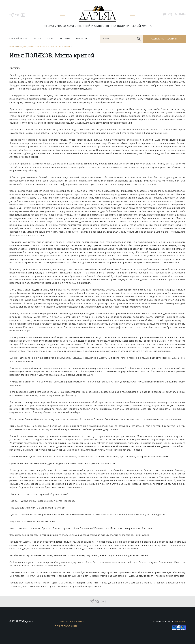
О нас (50, 39)
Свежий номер (18, 39)
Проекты (81, 39)
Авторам (65, 39)
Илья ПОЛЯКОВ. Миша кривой (57, 47)
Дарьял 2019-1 (34, 47)
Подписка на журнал (70, 621)
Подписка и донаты (164, 39)
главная (13, 47)
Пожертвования (66, 626)
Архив (37, 39)
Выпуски (22, 47)
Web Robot (180, 621)
